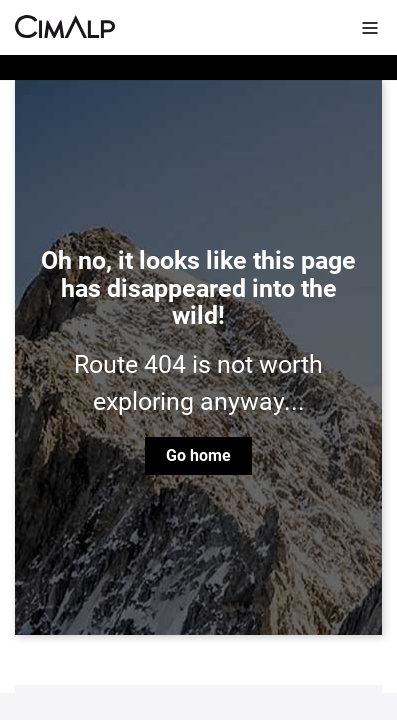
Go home (198, 455)
